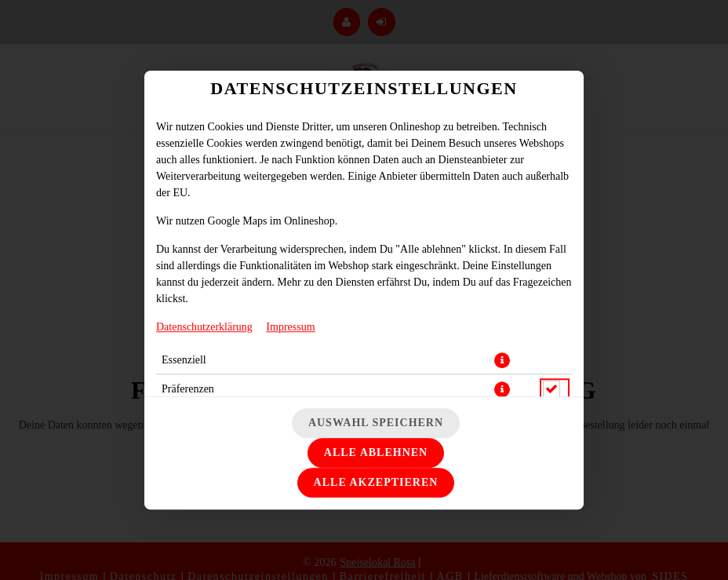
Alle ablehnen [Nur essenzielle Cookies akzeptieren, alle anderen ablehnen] (376, 452)
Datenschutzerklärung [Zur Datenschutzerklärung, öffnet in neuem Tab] (204, 327)
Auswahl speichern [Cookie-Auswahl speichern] (376, 423)
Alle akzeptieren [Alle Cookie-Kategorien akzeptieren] (376, 482)
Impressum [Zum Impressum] (290, 327)
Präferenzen (188, 389)
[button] (502, 360)
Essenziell (184, 360)
